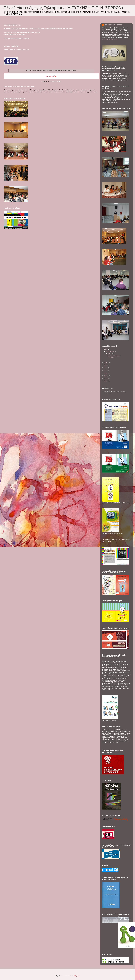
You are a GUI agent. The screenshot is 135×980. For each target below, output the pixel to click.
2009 (106, 362)
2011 (106, 368)
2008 (106, 349)
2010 (106, 365)
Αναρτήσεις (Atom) (55, 82)
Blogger (77, 976)
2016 (106, 378)
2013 (106, 373)
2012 (106, 370)
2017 (106, 381)
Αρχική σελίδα (51, 76)
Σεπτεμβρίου (110, 351)
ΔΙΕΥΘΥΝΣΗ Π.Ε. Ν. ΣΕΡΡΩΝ (114, 25)
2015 (106, 376)
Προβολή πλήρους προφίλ (110, 39)
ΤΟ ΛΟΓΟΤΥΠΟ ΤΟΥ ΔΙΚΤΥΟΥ (114, 357)
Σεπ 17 (110, 354)
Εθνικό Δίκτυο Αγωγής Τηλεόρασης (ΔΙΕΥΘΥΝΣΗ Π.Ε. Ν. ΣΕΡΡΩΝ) (63, 8)
